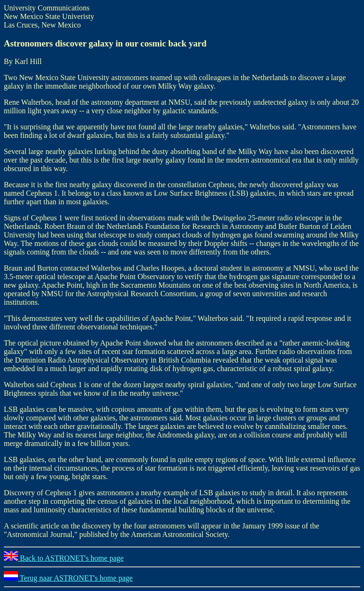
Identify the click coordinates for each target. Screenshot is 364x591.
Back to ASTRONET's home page (64, 558)
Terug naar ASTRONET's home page (68, 578)
